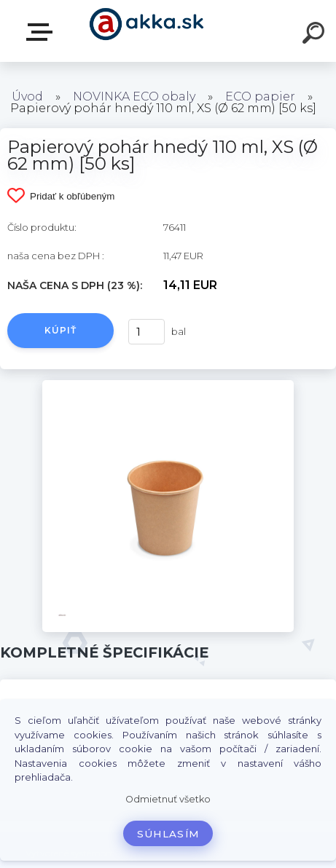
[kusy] (145, 332)
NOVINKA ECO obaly (134, 96)
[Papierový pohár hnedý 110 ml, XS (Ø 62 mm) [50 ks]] (168, 385)
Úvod (27, 96)
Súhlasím (168, 834)
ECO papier (260, 96)
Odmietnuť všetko (168, 799)
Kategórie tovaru (42, 32)
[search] (316, 35)
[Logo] (146, 31)
